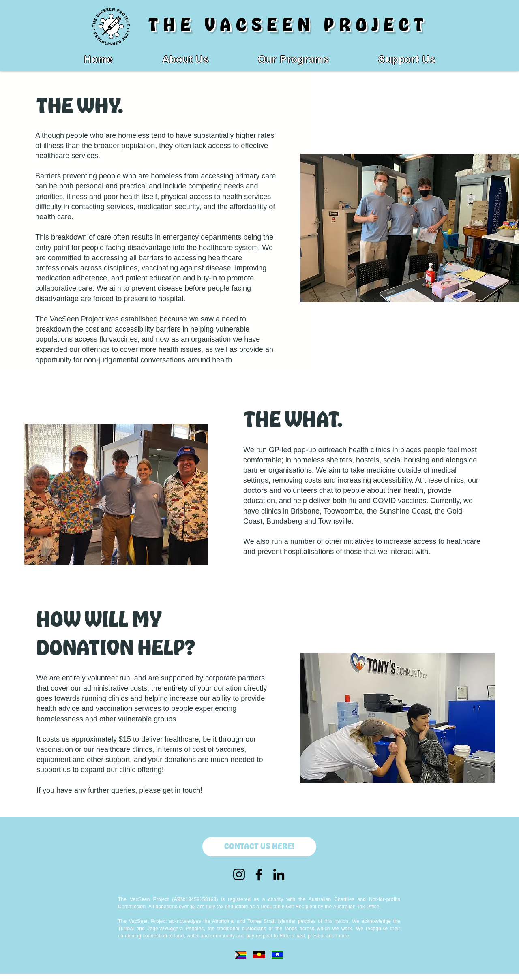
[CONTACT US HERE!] (259, 847)
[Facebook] (259, 874)
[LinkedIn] (279, 874)
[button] (294, 59)
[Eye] (240, 955)
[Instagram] (239, 874)
